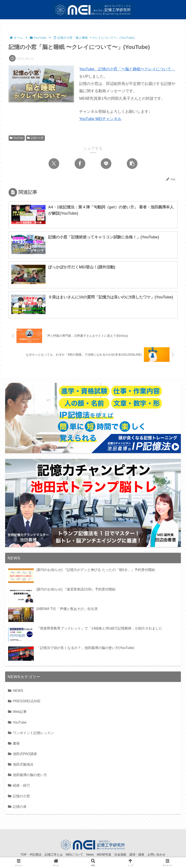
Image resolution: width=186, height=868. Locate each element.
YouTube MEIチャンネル (100, 119)
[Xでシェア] (54, 164)
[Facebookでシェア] (80, 164)
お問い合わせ (162, 855)
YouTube (17, 138)
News (90, 855)
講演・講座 (141, 855)
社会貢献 (123, 855)
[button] (132, 164)
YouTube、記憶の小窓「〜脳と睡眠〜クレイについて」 (127, 69)
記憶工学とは (51, 855)
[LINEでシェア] (106, 164)
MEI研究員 (105, 855)
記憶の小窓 (35, 138)
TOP (18, 855)
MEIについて (73, 855)
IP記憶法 (32, 855)
